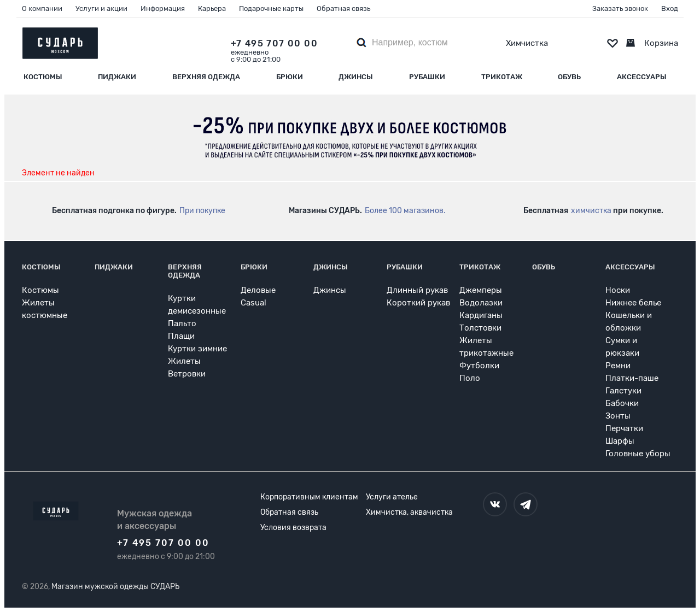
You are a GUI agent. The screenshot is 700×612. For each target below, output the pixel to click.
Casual (253, 303)
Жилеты (184, 361)
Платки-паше (632, 378)
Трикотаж (502, 77)
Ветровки (187, 374)
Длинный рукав (417, 290)
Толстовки (480, 328)
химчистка (591, 211)
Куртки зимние (197, 349)
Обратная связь (343, 8)
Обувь (569, 77)
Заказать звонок (620, 8)
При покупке (202, 211)
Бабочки (622, 403)
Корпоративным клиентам (309, 497)
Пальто (182, 323)
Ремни (618, 366)
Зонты (618, 416)
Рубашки (427, 77)
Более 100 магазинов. (405, 211)
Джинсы (356, 77)
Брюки (290, 77)
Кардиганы (481, 315)
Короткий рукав (418, 303)
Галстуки (623, 391)
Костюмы (43, 77)
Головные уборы (638, 454)
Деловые (258, 290)
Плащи (181, 336)
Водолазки (481, 303)
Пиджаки (117, 77)
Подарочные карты (271, 8)
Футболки (479, 366)
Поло (470, 378)
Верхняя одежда (206, 77)
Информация (163, 8)
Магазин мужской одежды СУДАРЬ (115, 587)
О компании (42, 8)
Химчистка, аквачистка (409, 512)
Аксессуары (642, 77)
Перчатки (624, 428)
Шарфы (620, 441)
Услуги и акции (101, 8)
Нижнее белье (633, 303)
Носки (618, 290)
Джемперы (481, 290)
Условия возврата (293, 528)
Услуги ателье (392, 497)
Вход (670, 8)
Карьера (212, 8)
